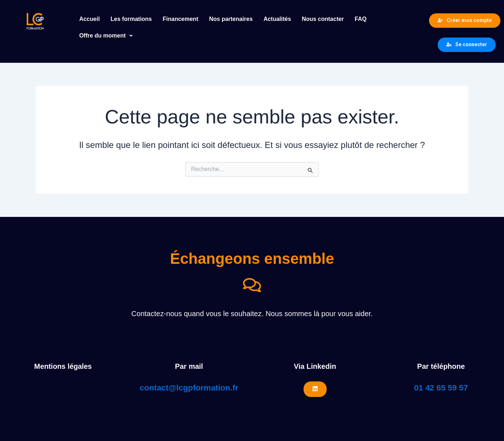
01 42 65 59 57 (441, 388)
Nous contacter (323, 19)
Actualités (277, 19)
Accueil (90, 19)
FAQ (361, 19)
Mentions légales (63, 366)
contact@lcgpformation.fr (189, 388)
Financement (180, 19)
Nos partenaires (231, 19)
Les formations (131, 19)
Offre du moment (106, 36)
